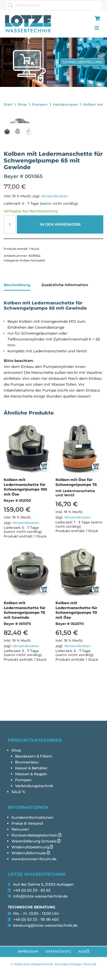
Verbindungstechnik (34, 786)
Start (8, 104)
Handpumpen (66, 104)
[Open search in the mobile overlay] (53, 5)
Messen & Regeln (31, 774)
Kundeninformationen (32, 817)
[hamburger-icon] (96, 19)
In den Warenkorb (60, 256)
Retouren (20, 829)
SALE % (18, 792)
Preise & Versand (27, 823)
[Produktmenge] (10, 256)
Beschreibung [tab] (17, 316)
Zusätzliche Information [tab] (65, 316)
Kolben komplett (32, 292)
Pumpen (40, 104)
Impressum (28, 951)
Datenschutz (58, 951)
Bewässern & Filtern (34, 756)
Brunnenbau (27, 762)
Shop (22, 104)
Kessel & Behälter (31, 768)
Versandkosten (55, 228)
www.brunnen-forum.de (34, 859)
